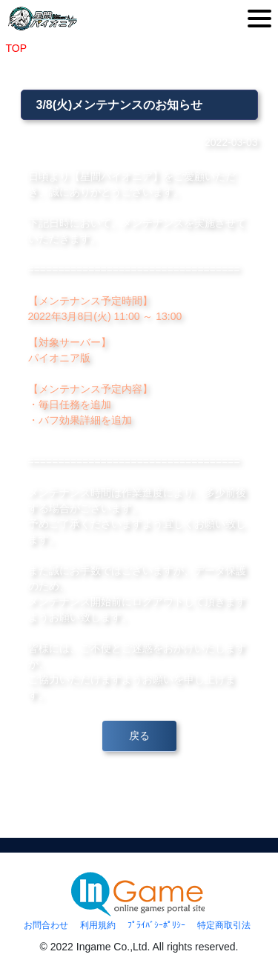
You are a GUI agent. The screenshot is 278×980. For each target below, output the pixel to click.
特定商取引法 (224, 925)
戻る (139, 736)
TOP (16, 48)
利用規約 (98, 925)
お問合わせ (46, 925)
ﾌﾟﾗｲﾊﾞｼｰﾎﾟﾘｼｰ (156, 925)
